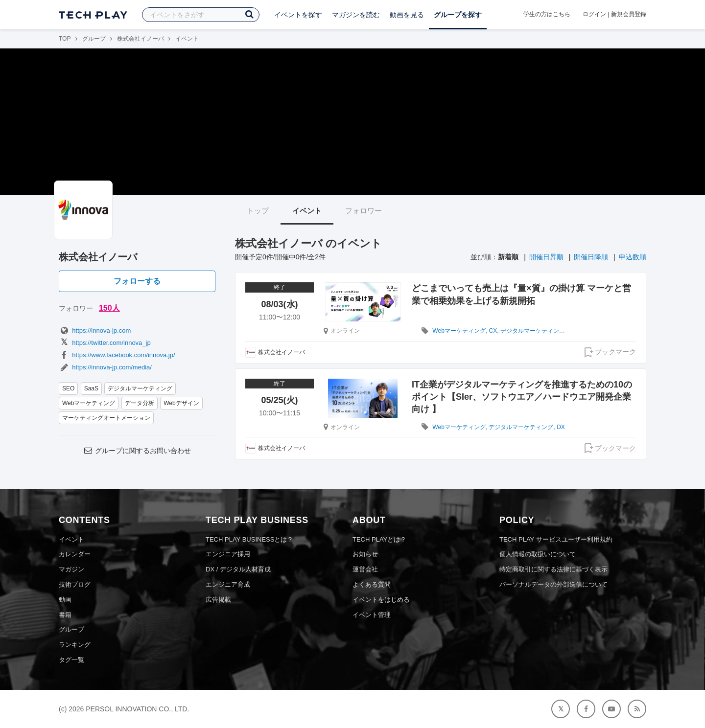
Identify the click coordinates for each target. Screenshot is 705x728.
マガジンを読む (356, 15)
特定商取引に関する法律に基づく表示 (553, 569)
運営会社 (365, 569)
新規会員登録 (629, 14)
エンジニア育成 (228, 584)
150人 (109, 308)
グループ (94, 39)
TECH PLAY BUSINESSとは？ (249, 539)
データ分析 (140, 403)
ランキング (75, 645)
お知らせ (365, 554)
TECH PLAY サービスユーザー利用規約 (556, 539)
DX (561, 427)
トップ (258, 211)
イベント (307, 211)
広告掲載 (218, 600)
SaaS (91, 388)
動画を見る (407, 15)
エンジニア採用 (228, 554)
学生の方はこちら (547, 14)
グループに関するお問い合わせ (137, 451)
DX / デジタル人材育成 (238, 569)
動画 (65, 600)
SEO (68, 388)
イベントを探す (298, 15)
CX (493, 331)
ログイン (594, 14)
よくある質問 (372, 584)
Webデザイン (181, 403)
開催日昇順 (546, 257)
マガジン (71, 569)
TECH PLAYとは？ (379, 539)
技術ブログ (75, 584)
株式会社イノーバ (141, 39)
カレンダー (75, 554)
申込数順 (633, 257)
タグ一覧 (71, 660)
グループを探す (458, 15)
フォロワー (364, 211)
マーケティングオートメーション (106, 418)
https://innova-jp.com (95, 330)
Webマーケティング (89, 403)
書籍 (65, 615)
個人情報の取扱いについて (538, 554)
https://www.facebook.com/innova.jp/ (117, 355)
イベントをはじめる (381, 600)
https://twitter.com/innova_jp (105, 343)
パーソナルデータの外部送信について (553, 584)
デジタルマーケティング (140, 388)
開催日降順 (591, 257)
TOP (65, 39)
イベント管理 (372, 615)
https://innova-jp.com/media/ (105, 367)
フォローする (137, 281)
